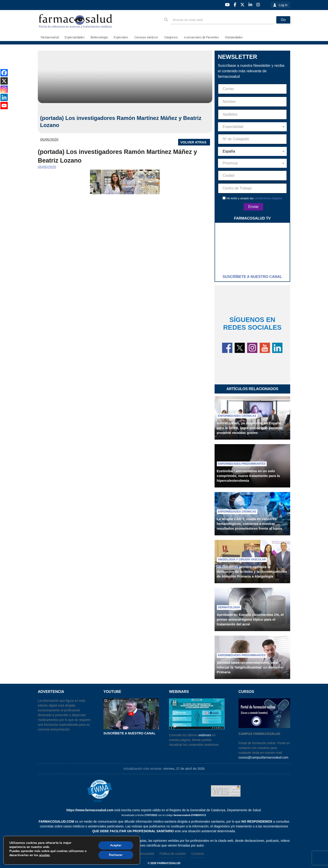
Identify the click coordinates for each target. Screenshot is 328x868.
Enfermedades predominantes (242, 464)
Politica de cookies (173, 854)
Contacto (198, 854)
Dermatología (229, 607)
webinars (205, 735)
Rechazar (116, 855)
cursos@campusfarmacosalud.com (263, 757)
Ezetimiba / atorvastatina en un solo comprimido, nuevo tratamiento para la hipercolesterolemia (248, 476)
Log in (283, 5)
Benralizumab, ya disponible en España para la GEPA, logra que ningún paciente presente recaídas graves (250, 428)
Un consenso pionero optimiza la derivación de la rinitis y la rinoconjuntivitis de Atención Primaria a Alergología (252, 571)
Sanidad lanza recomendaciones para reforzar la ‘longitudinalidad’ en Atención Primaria (250, 667)
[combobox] (252, 127)
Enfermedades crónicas (237, 416)
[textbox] (252, 127)
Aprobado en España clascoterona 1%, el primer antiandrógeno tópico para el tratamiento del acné (250, 619)
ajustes (44, 855)
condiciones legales (268, 198)
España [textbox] (229, 151)
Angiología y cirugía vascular (242, 560)
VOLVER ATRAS (193, 142)
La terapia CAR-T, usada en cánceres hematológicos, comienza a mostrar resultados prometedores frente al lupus (250, 524)
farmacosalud (169, 863)
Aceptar (116, 845)
